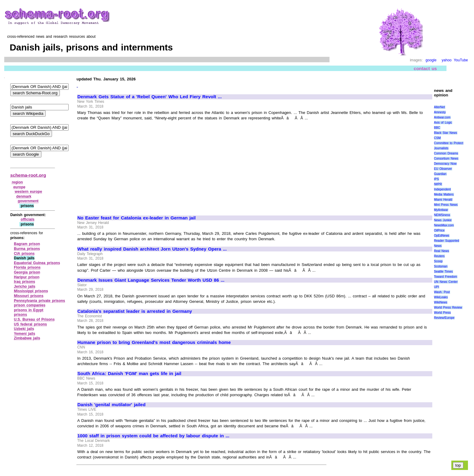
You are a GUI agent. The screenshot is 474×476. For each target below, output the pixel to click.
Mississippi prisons (31, 291)
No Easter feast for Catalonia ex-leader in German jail (136, 218)
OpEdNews (442, 236)
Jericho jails (25, 287)
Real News (442, 251)
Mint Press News (446, 205)
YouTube (461, 60)
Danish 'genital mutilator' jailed (111, 405)
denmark (24, 196)
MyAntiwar (441, 210)
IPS (437, 179)
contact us (425, 68)
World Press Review (448, 308)
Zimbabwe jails (27, 338)
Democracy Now (445, 164)
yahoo (447, 60)
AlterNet (440, 107)
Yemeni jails (24, 334)
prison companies (30, 305)
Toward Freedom (446, 277)
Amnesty (440, 112)
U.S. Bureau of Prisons (34, 319)
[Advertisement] (128, 165)
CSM (437, 138)
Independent (443, 189)
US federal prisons (30, 324)
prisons (20, 315)
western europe (28, 192)
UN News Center (446, 282)
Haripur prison (27, 277)
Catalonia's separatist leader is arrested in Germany (135, 311)
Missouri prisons (29, 296)
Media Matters (444, 194)
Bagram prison (27, 244)
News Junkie (443, 220)
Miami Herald (443, 200)
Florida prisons (27, 267)
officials (28, 219)
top (458, 465)
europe (19, 187)
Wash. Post (442, 292)
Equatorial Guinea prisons (37, 263)
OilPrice (439, 230)
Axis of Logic (443, 123)
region (17, 182)
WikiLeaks (441, 297)
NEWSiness (442, 215)
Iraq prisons (24, 282)
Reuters (439, 256)
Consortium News (446, 159)
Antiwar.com (442, 117)
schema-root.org (28, 175)
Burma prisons (27, 249)
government (28, 201)
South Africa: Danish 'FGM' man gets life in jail (129, 374)
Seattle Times (443, 272)
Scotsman (441, 266)
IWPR (438, 184)
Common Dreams (446, 153)
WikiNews (441, 302)
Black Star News (446, 133)
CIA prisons (24, 254)
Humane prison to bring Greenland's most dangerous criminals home (154, 342)
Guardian (440, 174)
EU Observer (443, 169)
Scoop (438, 261)
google (431, 60)
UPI (437, 287)
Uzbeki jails (24, 329)
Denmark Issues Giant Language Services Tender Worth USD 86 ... (151, 280)
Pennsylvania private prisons (39, 301)
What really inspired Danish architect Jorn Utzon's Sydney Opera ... (152, 249)
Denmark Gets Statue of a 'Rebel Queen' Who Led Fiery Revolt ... (149, 97)
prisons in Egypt (29, 310)
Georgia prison (27, 272)
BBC (437, 128)
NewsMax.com (444, 225)
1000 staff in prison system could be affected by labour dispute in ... (153, 436)
